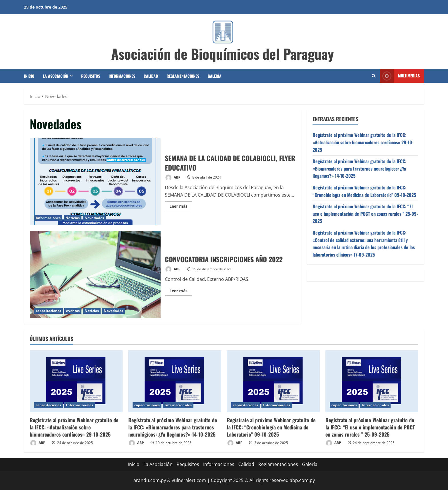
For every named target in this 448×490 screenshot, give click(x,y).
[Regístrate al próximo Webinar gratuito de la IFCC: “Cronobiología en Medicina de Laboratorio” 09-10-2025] (273, 381)
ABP (173, 178)
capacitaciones (48, 311)
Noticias (73, 218)
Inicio (29, 76)
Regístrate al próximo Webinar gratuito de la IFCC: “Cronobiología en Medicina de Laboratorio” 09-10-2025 (364, 191)
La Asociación (56, 76)
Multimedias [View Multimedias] (400, 76)
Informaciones (122, 76)
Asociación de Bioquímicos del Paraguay (223, 54)
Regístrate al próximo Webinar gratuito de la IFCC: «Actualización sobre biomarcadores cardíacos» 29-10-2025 (363, 142)
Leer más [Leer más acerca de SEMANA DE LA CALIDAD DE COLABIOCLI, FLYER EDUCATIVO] (181, 207)
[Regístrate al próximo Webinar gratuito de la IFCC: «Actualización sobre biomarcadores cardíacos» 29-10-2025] (76, 381)
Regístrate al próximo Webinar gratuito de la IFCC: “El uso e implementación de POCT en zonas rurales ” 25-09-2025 (365, 214)
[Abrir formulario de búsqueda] (374, 76)
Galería (215, 76)
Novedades (94, 218)
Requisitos (91, 76)
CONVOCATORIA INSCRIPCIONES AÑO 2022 (95, 274)
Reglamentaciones (183, 76)
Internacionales (80, 405)
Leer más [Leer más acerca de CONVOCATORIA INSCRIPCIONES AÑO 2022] (181, 292)
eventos (73, 311)
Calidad (151, 76)
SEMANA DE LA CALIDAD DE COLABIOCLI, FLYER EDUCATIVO (95, 182)
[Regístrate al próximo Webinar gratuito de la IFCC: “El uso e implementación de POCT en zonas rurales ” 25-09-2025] (372, 381)
